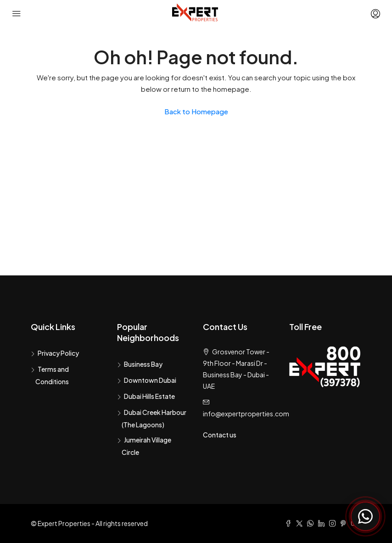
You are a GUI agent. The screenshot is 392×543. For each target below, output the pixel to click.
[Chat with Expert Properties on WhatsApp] (365, 516)
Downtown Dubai (150, 380)
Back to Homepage (196, 111)
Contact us (220, 435)
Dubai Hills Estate (149, 396)
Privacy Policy (58, 353)
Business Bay (143, 364)
